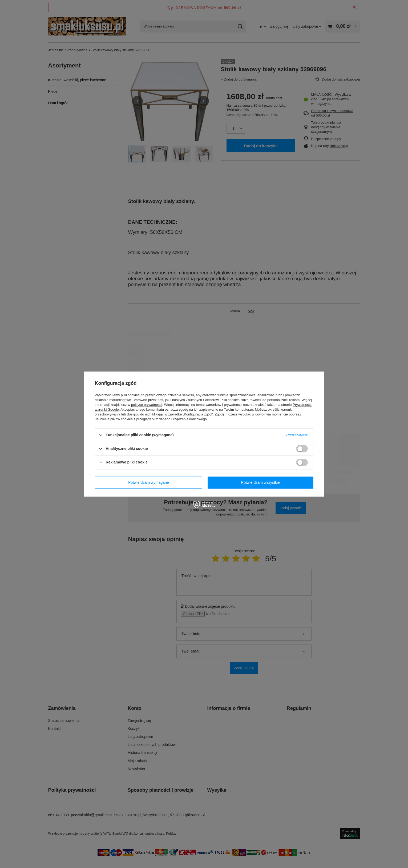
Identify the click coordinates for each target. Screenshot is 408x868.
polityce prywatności (147, 405)
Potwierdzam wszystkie (260, 482)
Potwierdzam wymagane (149, 482)
